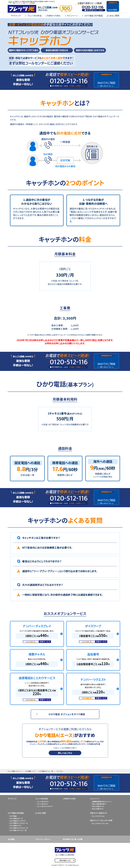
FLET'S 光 (22, 9)
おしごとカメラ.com (98, 816)
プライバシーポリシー (43, 839)
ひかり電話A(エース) (16, 818)
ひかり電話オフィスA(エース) (19, 823)
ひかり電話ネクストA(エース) (19, 828)
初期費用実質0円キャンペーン (102, 802)
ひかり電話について (30, 771)
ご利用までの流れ (53, 16)
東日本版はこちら (65, 860)
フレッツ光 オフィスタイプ (45, 806)
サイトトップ (16, 16)
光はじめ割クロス (98, 809)
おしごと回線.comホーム (15, 771)
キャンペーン (95, 799)
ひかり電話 (13, 816)
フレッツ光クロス (42, 804)
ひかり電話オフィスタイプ (18, 821)
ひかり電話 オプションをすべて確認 (67, 714)
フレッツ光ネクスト (43, 802)
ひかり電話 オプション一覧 (46, 771)
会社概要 (11, 839)
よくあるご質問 (113, 16)
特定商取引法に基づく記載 (73, 839)
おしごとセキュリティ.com (100, 823)
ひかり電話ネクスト (16, 826)
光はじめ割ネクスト (98, 806)
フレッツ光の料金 (41, 799)
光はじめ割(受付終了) (99, 804)
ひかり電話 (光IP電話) (16, 813)
